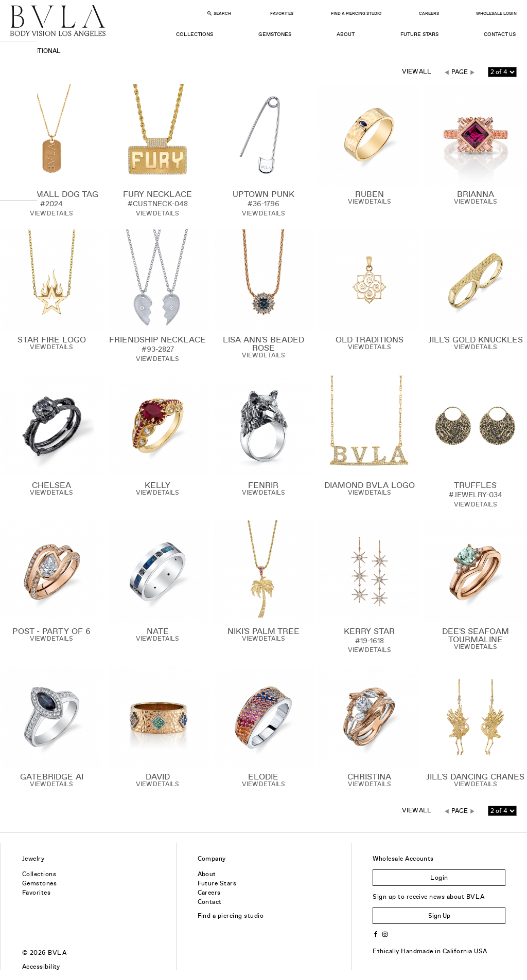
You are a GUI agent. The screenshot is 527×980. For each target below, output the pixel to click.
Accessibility (41, 967)
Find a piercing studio (231, 916)
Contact (210, 902)
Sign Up (439, 916)
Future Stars (419, 34)
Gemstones (275, 34)
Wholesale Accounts (403, 859)
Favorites (282, 14)
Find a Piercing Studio (356, 14)
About (346, 34)
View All (417, 71)
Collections (194, 34)
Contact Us (500, 34)
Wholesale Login (496, 14)
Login (439, 878)
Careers (429, 14)
